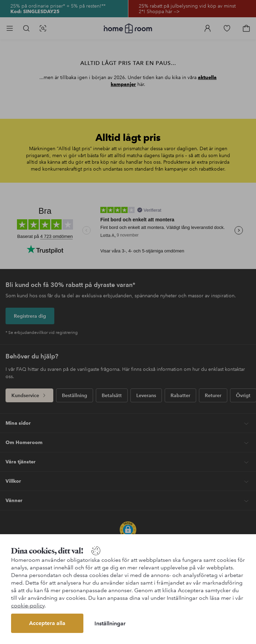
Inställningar (110, 623)
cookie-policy (28, 605)
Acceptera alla (47, 623)
